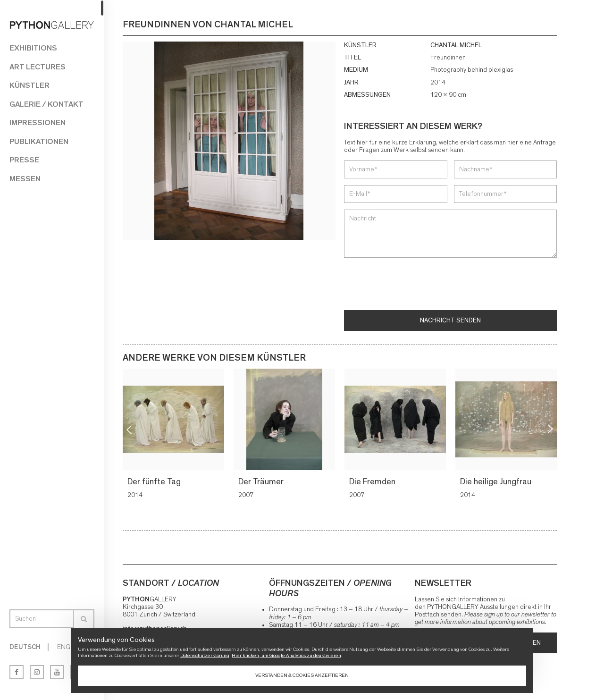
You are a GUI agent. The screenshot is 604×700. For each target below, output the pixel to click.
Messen (25, 179)
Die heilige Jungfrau (497, 481)
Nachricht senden (450, 320)
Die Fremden (374, 481)
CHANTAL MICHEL (456, 45)
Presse (24, 160)
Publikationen (39, 141)
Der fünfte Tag (155, 481)
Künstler (29, 85)
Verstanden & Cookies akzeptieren (302, 675)
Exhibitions (33, 48)
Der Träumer (262, 481)
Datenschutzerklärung (205, 655)
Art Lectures (38, 67)
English (70, 647)
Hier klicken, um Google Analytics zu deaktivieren (286, 655)
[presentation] (416, 285)
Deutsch (25, 647)
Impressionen (38, 122)
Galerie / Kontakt (46, 104)
